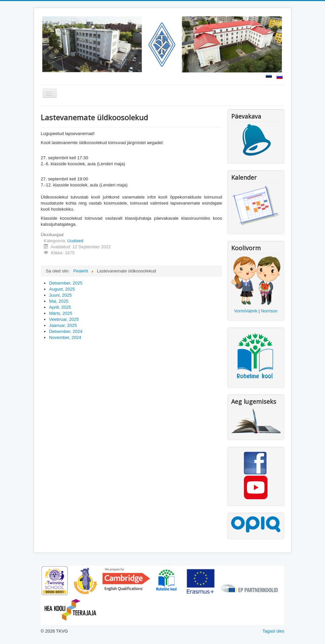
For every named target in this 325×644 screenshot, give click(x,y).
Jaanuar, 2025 (63, 325)
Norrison (269, 311)
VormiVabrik (246, 311)
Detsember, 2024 (66, 331)
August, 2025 (62, 289)
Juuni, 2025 (60, 295)
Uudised (75, 241)
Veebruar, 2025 (64, 319)
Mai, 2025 (59, 301)
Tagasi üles (273, 631)
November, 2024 (65, 337)
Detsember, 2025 (66, 283)
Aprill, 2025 (60, 307)
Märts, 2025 (61, 313)
